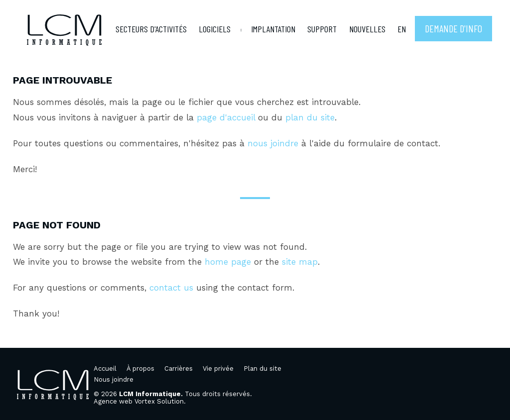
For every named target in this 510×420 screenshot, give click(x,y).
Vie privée (218, 368)
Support (322, 29)
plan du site (310, 117)
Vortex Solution (159, 401)
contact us (171, 288)
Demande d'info (453, 28)
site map (300, 262)
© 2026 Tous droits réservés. (173, 394)
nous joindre (273, 143)
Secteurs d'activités (151, 29)
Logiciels (215, 29)
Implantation (273, 29)
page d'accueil (226, 117)
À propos (140, 368)
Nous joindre (114, 379)
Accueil (105, 368)
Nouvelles (367, 29)
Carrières (179, 368)
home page (228, 262)
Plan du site (262, 368)
